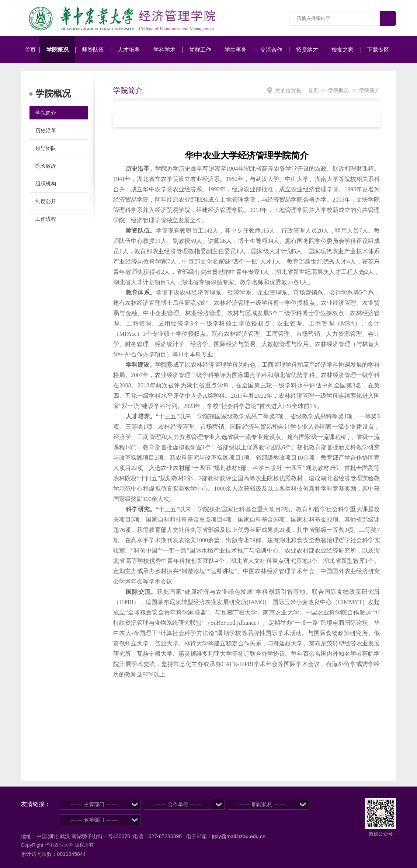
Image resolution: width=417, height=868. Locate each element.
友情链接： (36, 804)
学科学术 (164, 50)
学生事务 (236, 50)
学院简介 (46, 113)
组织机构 (46, 184)
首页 (30, 50)
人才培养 (129, 50)
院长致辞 (46, 166)
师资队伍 (93, 50)
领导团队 (46, 148)
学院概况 (58, 50)
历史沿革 (46, 130)
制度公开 (46, 201)
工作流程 (46, 219)
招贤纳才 (307, 50)
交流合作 (271, 50)
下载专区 (378, 50)
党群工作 (200, 50)
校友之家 (343, 50)
